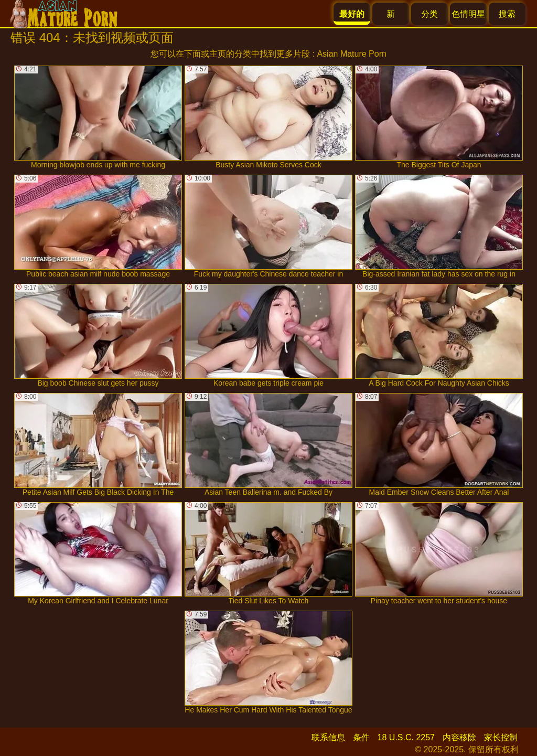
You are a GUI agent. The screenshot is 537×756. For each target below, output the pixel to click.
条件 (361, 737)
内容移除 (459, 737)
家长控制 (501, 737)
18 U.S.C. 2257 (406, 737)
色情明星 (468, 14)
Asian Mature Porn (352, 54)
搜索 (507, 14)
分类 (429, 14)
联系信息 (328, 737)
